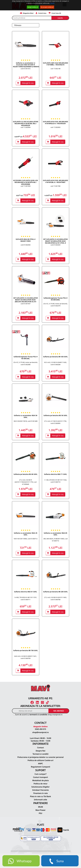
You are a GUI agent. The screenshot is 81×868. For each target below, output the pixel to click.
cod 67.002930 (25, 245)
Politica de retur (40, 785)
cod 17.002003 (55, 127)
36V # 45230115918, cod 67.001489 (26, 422)
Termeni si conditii (40, 756)
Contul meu (41, 13)
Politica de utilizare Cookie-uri (40, 762)
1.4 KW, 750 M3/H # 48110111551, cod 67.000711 (26, 600)
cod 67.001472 (25, 69)
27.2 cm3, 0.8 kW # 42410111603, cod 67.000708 (55, 600)
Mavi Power (40, 812)
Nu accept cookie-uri (47, 7)
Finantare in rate (41, 795)
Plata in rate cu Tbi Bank (40, 798)
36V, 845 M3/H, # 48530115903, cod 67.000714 (56, 541)
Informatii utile (40, 801)
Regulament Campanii (40, 768)
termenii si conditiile (38, 716)
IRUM (40, 808)
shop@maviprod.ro (41, 734)
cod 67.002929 (55, 245)
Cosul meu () (55, 13)
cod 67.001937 (25, 304)
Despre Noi (40, 752)
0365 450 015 (41, 731)
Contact (40, 749)
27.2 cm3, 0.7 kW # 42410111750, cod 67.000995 (55, 423)
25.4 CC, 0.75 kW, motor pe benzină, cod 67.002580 (25, 364)
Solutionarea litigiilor (41, 788)
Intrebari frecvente (41, 792)
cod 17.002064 (25, 127)
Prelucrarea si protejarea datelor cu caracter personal (40, 759)
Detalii (52, 3)
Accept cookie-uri (33, 7)
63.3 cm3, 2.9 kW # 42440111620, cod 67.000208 (55, 364)
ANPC (41, 765)
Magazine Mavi (27, 13)
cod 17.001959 (25, 186)
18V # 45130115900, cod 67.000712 (26, 540)
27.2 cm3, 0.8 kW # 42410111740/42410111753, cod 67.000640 (26, 483)
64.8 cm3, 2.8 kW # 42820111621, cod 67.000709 (26, 659)
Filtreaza (18, 25)
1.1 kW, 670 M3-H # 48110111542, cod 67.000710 (55, 482)
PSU (40, 815)
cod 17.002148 (55, 69)
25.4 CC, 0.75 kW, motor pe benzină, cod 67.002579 (55, 305)
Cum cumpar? (40, 776)
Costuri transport (40, 779)
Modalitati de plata (41, 782)
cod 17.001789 (55, 186)
